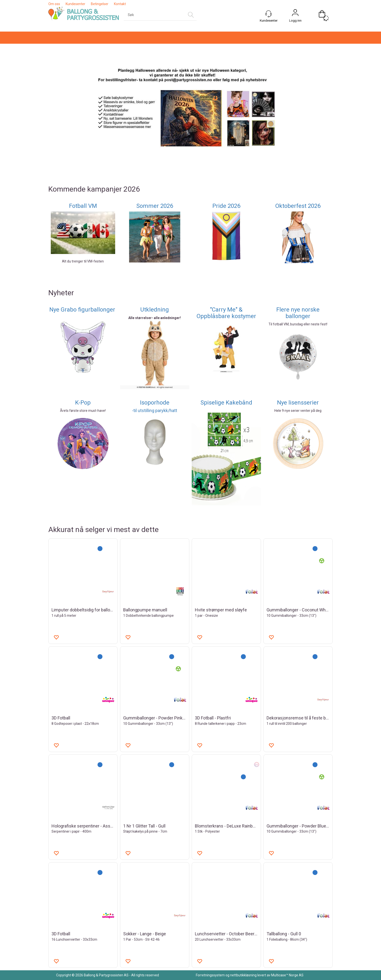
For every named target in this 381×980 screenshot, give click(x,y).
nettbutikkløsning (243, 975)
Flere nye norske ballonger (298, 313)
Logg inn (295, 21)
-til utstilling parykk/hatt (155, 410)
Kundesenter (75, 4)
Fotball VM (83, 206)
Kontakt (120, 4)
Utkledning (155, 310)
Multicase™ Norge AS (287, 975)
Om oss (54, 4)
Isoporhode (155, 403)
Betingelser (100, 4)
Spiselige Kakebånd (226, 403)
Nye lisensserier (298, 403)
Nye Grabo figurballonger (83, 310)
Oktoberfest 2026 (298, 206)
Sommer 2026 (155, 206)
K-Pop (83, 403)
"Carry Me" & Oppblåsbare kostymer (226, 313)
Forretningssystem (210, 975)
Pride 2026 (226, 206)
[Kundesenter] (268, 14)
